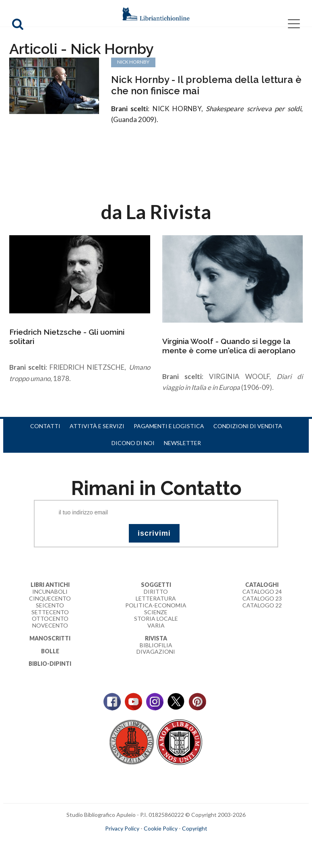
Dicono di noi (133, 443)
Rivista (156, 638)
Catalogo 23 (262, 598)
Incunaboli (50, 591)
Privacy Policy (122, 828)
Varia (156, 625)
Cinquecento (50, 598)
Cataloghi (262, 585)
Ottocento (50, 618)
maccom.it (132, 841)
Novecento (50, 625)
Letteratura (156, 598)
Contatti (45, 426)
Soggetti (156, 585)
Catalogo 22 (262, 605)
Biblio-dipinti (50, 664)
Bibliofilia (156, 645)
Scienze (156, 612)
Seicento (50, 605)
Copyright (195, 828)
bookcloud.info (171, 841)
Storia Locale (156, 618)
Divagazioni (156, 652)
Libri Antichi (50, 585)
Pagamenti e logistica (169, 426)
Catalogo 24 (262, 591)
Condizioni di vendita (248, 426)
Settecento (50, 612)
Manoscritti (50, 638)
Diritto (156, 591)
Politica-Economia (156, 605)
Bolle (50, 651)
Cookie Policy (161, 828)
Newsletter (182, 443)
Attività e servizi (97, 426)
